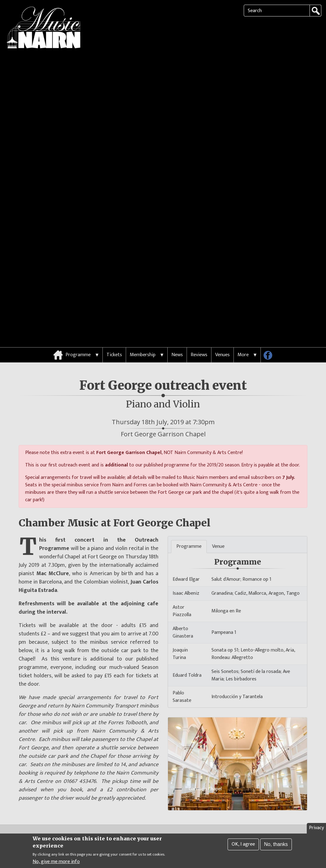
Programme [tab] (189, 506)
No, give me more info (56, 862)
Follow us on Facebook (270, 316)
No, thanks (276, 845)
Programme (78, 314)
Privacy (316, 828)
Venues (222, 314)
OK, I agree (243, 845)
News (177, 314)
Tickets (114, 314)
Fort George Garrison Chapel (163, 394)
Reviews (199, 314)
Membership (143, 314)
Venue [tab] (218, 506)
